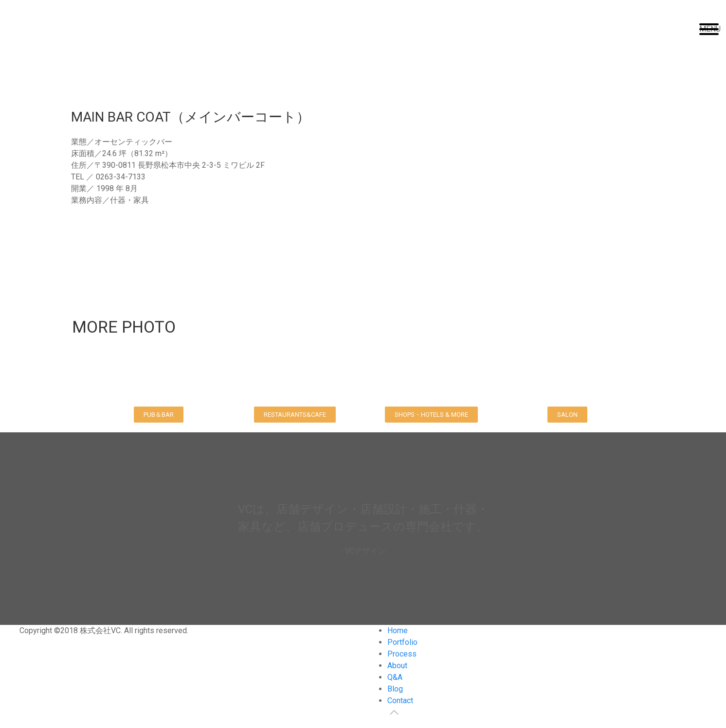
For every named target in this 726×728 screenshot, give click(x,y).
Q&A (395, 677)
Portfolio (402, 642)
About (397, 666)
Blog (395, 689)
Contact (400, 701)
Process (402, 654)
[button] (159, 415)
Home (398, 630)
